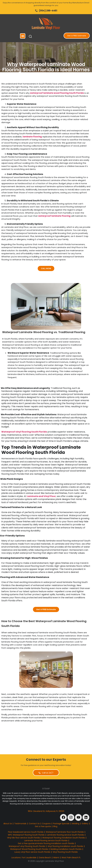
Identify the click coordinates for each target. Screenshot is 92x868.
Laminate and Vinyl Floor (41, 496)
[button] (23, 36)
